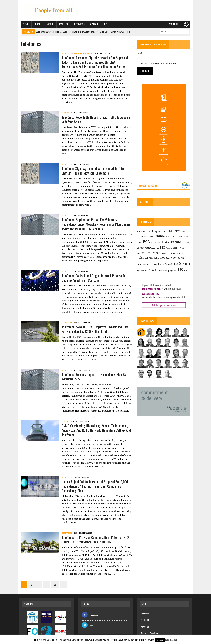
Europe (36, 25)
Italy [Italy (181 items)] (151, 258)
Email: (140, 54)
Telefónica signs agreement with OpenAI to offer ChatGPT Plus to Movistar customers (92, 163)
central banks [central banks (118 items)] (150, 237)
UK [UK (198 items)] (157, 271)
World (49, 25)
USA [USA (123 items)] (182, 271)
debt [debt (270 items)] (174, 237)
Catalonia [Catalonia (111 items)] (141, 237)
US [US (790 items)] (177, 270)
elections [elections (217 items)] (166, 242)
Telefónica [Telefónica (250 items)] (149, 271)
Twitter (89, 618)
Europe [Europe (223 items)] (141, 248)
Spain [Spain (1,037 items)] (178, 264)
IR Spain (106, 25)
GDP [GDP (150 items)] (183, 248)
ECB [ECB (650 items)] (147, 242)
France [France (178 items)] (177, 248)
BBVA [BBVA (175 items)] (178, 232)
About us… (176, 25)
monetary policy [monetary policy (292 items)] (170, 258)
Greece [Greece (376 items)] (156, 253)
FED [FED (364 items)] (163, 248)
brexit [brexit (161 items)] (184, 232)
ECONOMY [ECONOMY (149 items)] (156, 243)
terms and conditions (165, 64)
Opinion (93, 25)
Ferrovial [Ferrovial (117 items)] (170, 248)
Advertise (145, 619)
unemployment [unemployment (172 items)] (166, 271)
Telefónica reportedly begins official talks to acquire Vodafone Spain (94, 116)
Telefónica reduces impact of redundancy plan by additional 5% (92, 369)
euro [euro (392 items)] (178, 242)
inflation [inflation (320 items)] (143, 258)
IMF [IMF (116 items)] (182, 254)
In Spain (64, 414)
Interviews (78, 25)
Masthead (145, 606)
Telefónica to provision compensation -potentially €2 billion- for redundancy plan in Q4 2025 (94, 532)
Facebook (90, 608)
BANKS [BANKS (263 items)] (170, 231)
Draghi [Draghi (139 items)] (140, 243)
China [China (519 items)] (160, 236)
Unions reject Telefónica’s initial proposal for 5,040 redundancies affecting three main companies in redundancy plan (93, 479)
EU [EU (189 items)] (173, 242)
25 (53, 577)
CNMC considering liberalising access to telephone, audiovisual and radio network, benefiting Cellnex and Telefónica (95, 423)
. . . (188, 25)
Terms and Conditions (150, 626)
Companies (65, 53)
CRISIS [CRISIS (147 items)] (168, 237)
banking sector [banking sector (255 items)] (157, 231)
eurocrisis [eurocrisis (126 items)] (186, 243)
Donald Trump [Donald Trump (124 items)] (183, 237)
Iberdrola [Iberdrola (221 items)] (175, 253)
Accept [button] (160, 640)
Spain (24, 25)
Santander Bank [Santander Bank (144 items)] (166, 265)
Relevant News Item (81, 53)
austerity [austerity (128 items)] (144, 232)
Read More (171, 640)
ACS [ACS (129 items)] (139, 232)
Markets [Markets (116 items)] (157, 258)
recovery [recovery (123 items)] (147, 265)
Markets (62, 25)
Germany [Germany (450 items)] (144, 253)
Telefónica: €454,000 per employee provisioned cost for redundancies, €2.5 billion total (96, 322)
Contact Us (146, 613)
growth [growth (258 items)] (165, 253)
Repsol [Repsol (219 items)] (155, 264)
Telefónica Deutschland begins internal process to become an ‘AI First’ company (92, 270)
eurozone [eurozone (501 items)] (153, 248)
